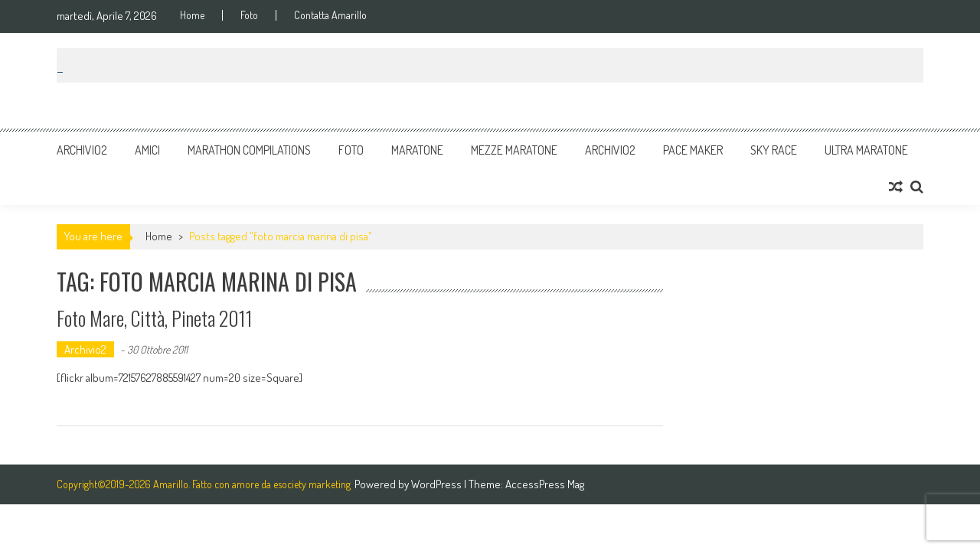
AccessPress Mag (545, 484)
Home (192, 15)
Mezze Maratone (514, 150)
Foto (249, 15)
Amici (147, 150)
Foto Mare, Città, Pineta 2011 (155, 318)
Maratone (417, 150)
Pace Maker (693, 150)
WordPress (438, 484)
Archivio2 (82, 150)
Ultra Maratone (866, 150)
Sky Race (774, 150)
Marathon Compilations (249, 150)
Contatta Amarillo (330, 15)
